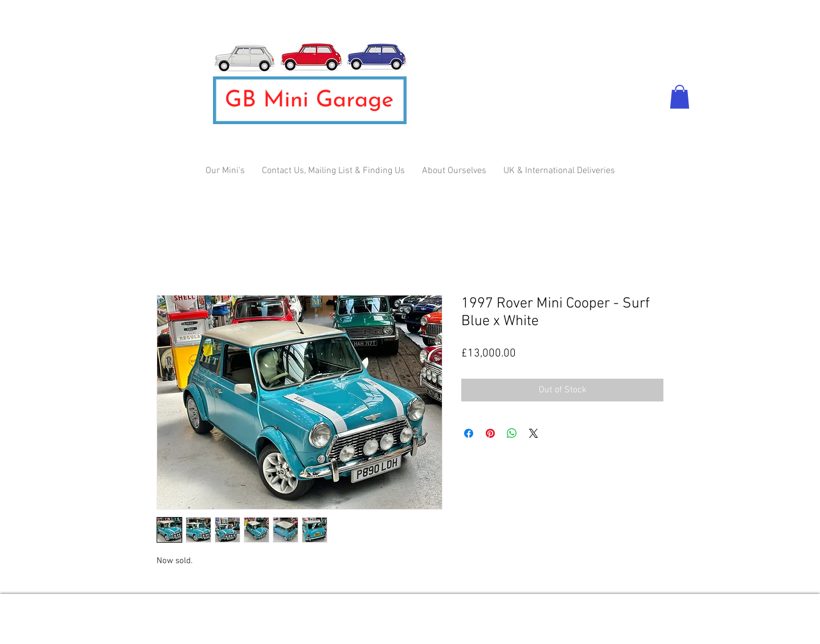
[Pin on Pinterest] (490, 433)
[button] (680, 97)
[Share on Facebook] (469, 433)
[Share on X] (534, 433)
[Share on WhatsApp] (512, 433)
